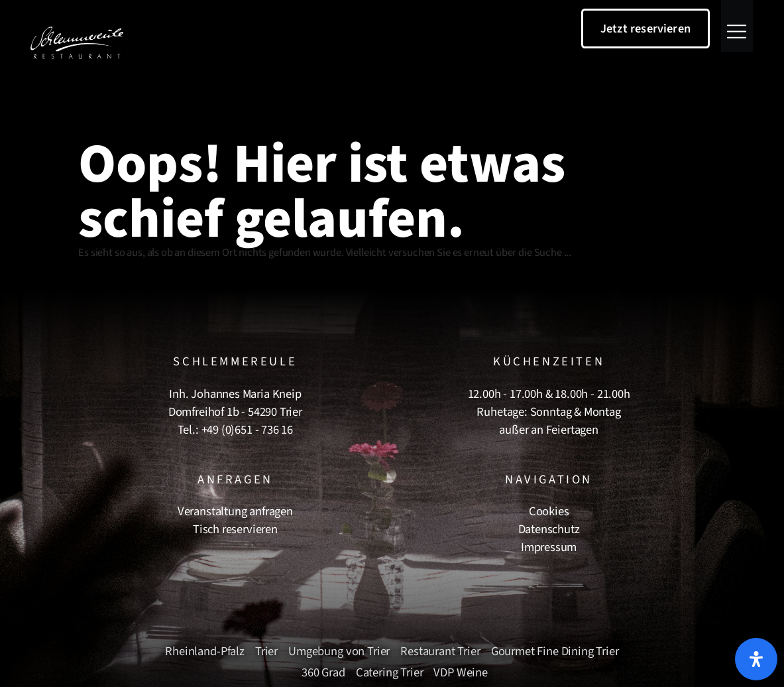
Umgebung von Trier (339, 651)
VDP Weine (461, 672)
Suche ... (553, 253)
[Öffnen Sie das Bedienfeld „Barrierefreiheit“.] (756, 659)
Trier (266, 651)
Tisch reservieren (235, 529)
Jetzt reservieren (645, 29)
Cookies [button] (549, 511)
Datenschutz (549, 529)
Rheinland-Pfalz (205, 651)
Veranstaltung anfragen (235, 511)
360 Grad (323, 672)
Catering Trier (390, 672)
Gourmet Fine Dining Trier (555, 651)
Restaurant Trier (440, 651)
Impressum (549, 547)
